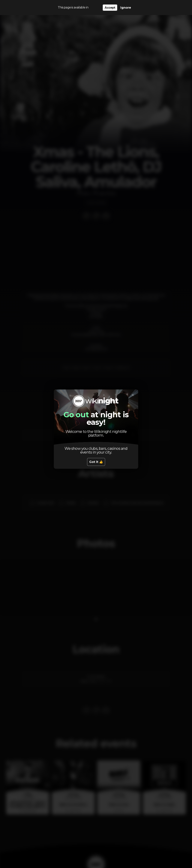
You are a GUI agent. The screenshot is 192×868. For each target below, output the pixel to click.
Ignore (126, 8)
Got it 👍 (96, 462)
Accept (110, 8)
